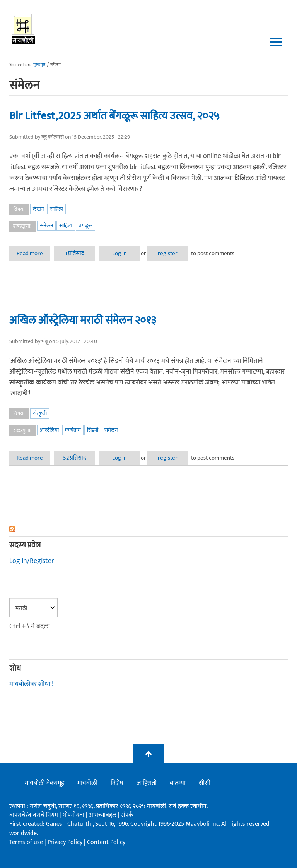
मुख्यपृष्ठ (39, 65)
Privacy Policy (66, 842)
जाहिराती (147, 783)
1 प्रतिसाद (75, 253)
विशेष (117, 783)
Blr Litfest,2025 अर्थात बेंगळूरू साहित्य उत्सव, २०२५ (114, 116)
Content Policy (106, 842)
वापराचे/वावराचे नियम (34, 815)
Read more (33, 253)
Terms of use (26, 842)
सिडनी (93, 430)
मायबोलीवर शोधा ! (31, 684)
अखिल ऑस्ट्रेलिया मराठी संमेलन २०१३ (83, 320)
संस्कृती (40, 413)
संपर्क (127, 815)
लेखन (38, 209)
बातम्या (178, 783)
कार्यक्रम (73, 430)
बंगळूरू (85, 226)
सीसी (205, 783)
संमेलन (46, 226)
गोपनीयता (74, 815)
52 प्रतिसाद (75, 458)
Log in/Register (32, 561)
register (168, 253)
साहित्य (56, 209)
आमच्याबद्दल (103, 815)
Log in (119, 253)
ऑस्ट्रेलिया (49, 430)
